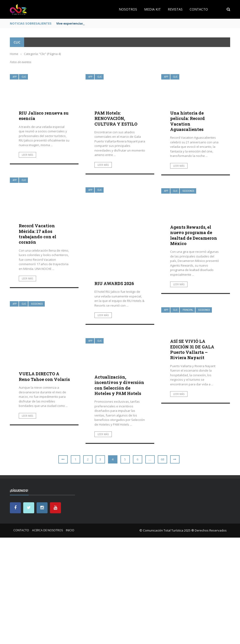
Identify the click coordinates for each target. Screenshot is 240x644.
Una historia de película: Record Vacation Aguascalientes (187, 121)
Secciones (188, 191)
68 (162, 459)
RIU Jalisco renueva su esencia (44, 116)
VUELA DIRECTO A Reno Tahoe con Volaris (44, 376)
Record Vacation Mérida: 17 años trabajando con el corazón (37, 234)
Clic (24, 77)
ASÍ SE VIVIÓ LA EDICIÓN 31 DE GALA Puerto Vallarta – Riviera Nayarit (192, 349)
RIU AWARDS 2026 (114, 283)
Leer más (27, 155)
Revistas (175, 9)
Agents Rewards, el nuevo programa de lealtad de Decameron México (194, 235)
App (15, 77)
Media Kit (152, 9)
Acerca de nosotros (47, 530)
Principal (188, 310)
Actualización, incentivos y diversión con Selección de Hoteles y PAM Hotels (119, 385)
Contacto (199, 9)
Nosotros (128, 9)
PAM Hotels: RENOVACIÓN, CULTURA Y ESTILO (116, 118)
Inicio (70, 530)
